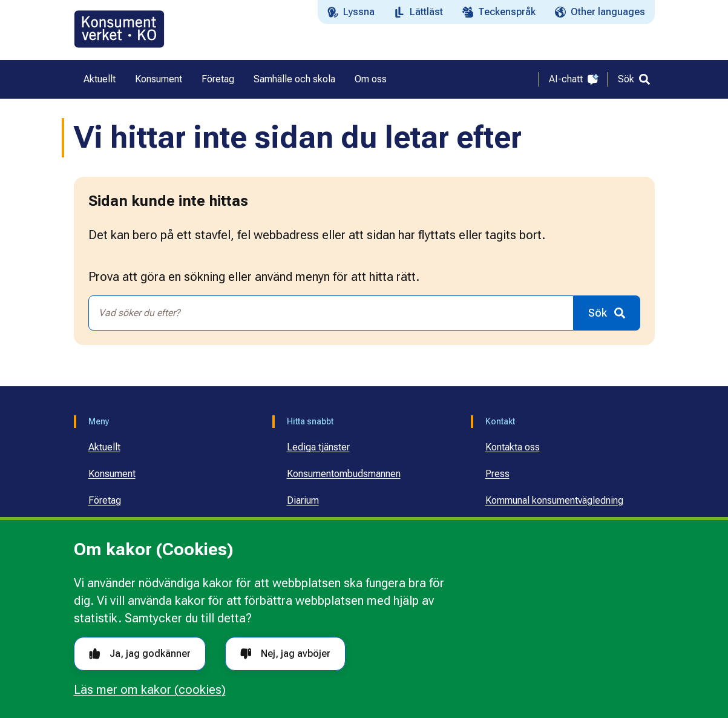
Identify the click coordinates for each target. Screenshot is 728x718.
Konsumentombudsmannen (344, 474)
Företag (105, 500)
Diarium (303, 500)
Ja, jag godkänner (140, 654)
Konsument (112, 474)
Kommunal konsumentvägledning (554, 500)
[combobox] (331, 313)
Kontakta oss (513, 447)
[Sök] (634, 79)
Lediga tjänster (318, 447)
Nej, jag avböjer (285, 654)
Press (497, 474)
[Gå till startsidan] (119, 29)
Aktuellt (104, 447)
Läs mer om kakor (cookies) (150, 690)
